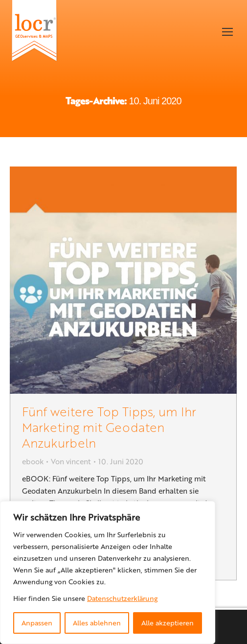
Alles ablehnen (97, 623)
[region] (108, 572)
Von (71, 461)
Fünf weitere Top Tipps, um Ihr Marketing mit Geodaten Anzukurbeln (109, 427)
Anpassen (37, 623)
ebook (33, 461)
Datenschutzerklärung (122, 598)
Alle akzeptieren (168, 623)
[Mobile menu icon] (227, 32)
